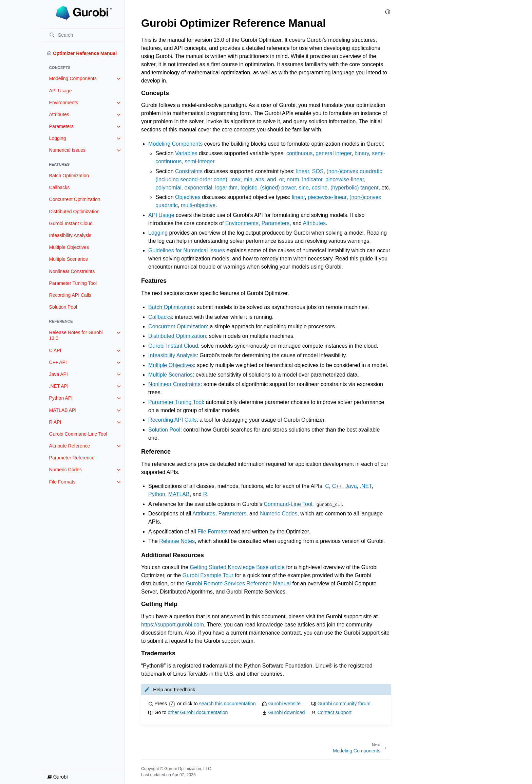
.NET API (59, 386)
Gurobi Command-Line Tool (78, 434)
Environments (64, 103)
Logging (58, 138)
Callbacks (60, 187)
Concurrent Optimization (75, 199)
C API (55, 350)
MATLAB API (63, 410)
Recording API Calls (70, 295)
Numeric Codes (65, 470)
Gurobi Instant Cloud (71, 223)
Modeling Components (73, 78)
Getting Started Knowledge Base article (237, 567)
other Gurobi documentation (198, 712)
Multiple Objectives (69, 247)
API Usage (61, 91)
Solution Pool (63, 307)
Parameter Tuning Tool (73, 283)
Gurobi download (286, 712)
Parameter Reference (72, 458)
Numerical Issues (67, 150)
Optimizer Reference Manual (82, 53)
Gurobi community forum (344, 704)
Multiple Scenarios (69, 259)
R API (55, 422)
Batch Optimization (69, 176)
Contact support (334, 712)
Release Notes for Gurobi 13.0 (76, 335)
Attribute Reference (70, 446)
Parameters (61, 126)
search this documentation (227, 704)
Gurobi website (284, 704)
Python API (61, 398)
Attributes (59, 114)
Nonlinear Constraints (72, 271)
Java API (59, 374)
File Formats (62, 482)
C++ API (58, 362)
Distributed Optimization (74, 212)
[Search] (84, 35)
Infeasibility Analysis (70, 235)
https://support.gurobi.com (173, 625)
